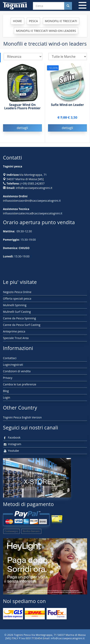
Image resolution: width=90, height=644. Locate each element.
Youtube (11, 451)
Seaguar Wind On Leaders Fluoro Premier (22, 107)
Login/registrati (13, 365)
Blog (6, 391)
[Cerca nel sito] (68, 6)
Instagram (12, 444)
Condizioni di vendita (17, 371)
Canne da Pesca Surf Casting (22, 325)
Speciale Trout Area (16, 338)
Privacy (8, 378)
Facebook (12, 437)
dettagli (22, 128)
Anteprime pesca (14, 331)
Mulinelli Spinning (15, 305)
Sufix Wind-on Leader (67, 105)
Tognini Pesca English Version (22, 417)
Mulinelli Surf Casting (17, 312)
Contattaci (10, 358)
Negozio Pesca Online (17, 292)
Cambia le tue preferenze (20, 384)
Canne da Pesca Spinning (19, 318)
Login (7, 397)
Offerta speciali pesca (17, 299)
